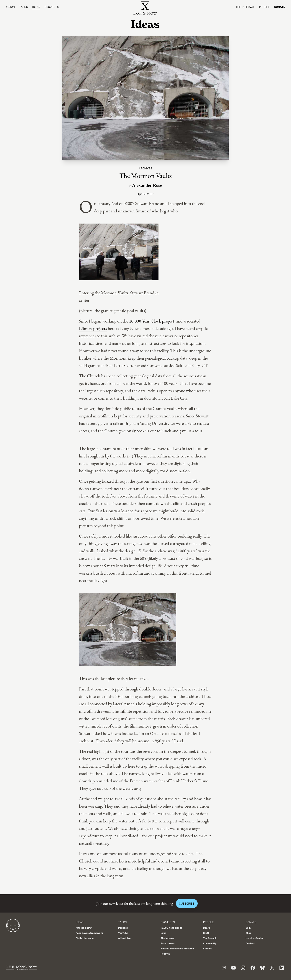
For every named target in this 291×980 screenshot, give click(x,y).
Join (248, 928)
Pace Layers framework (89, 933)
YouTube (123, 933)
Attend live (124, 938)
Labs (164, 933)
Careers (208, 948)
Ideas (36, 7)
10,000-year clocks (171, 928)
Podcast (123, 928)
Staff (206, 933)
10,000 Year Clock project (152, 321)
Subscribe (187, 903)
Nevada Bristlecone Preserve (177, 948)
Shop (249, 933)
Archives (145, 168)
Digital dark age (85, 938)
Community (210, 943)
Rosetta (165, 954)
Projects (52, 7)
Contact (250, 943)
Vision (10, 7)
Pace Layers (168, 943)
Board (206, 928)
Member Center (254, 938)
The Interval (245, 7)
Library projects (93, 328)
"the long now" (84, 928)
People (264, 7)
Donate (280, 7)
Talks (24, 7)
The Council (210, 938)
